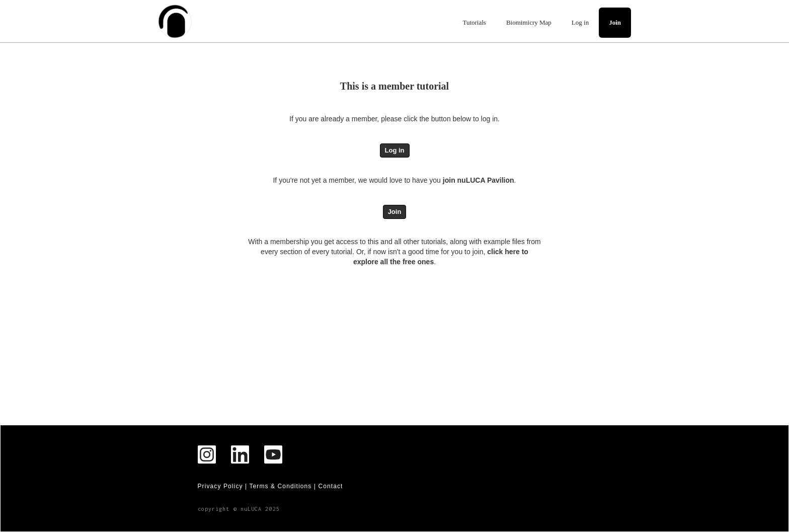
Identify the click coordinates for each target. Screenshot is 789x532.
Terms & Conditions (280, 486)
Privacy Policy (220, 486)
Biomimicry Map (529, 22)
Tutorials (474, 22)
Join (615, 22)
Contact (330, 486)
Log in (580, 22)
